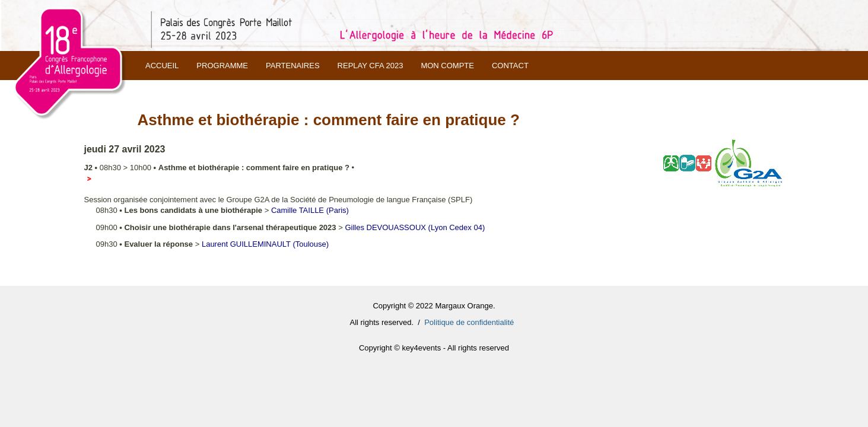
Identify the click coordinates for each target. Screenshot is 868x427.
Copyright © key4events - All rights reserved (434, 348)
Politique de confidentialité (469, 322)
